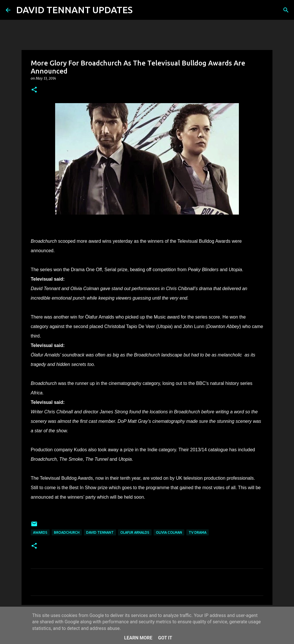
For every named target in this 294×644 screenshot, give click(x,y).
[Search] (141, 10)
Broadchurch (67, 532)
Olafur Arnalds (135, 532)
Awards (40, 532)
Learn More (138, 638)
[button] (34, 90)
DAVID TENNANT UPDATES (74, 10)
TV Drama (198, 532)
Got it (165, 638)
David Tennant (100, 532)
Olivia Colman (169, 532)
